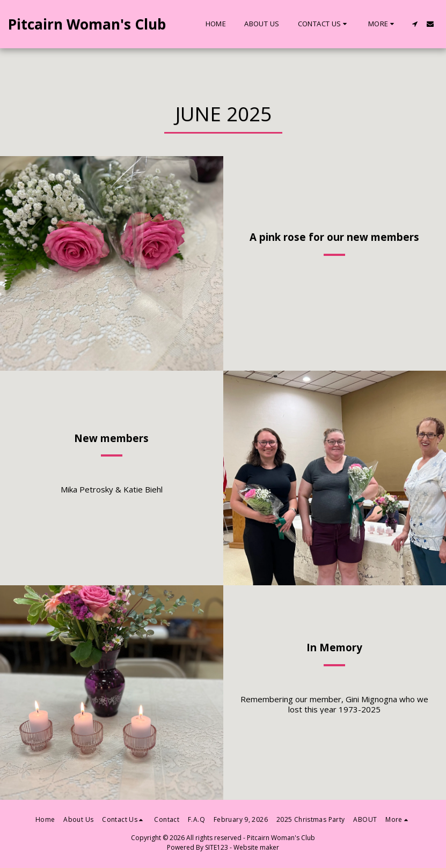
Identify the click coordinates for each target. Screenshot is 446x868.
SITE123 (217, 847)
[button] (324, 24)
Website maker (256, 847)
